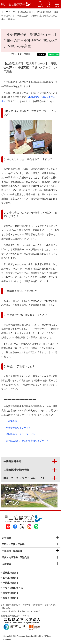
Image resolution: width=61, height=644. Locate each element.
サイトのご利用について (11, 605)
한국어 (30, 611)
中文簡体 (12, 611)
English (4, 611)
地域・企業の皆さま (13, 588)
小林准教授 (11, 421)
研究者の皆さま (11, 593)
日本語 (37, 611)
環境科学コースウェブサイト (20, 434)
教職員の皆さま (11, 598)
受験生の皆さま (11, 573)
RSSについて (37, 605)
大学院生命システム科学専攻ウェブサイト (27, 441)
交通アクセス (50, 605)
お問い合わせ (6, 608)
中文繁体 (21, 611)
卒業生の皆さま (11, 583)
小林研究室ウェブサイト (18, 428)
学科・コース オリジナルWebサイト (24, 478)
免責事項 (26, 605)
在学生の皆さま (11, 578)
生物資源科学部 (25, 12)
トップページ (8, 12)
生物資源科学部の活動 (16, 470)
